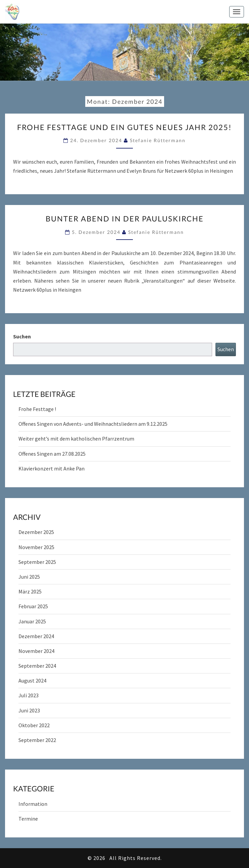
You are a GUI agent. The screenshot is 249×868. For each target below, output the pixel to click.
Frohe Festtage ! (37, 409)
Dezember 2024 (36, 636)
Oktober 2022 (34, 725)
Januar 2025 (32, 621)
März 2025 (30, 591)
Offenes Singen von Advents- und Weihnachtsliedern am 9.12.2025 (93, 424)
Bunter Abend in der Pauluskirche (125, 219)
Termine (28, 819)
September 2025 (37, 562)
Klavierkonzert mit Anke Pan (52, 468)
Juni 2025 (29, 577)
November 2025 (36, 547)
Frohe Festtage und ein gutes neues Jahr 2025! (125, 127)
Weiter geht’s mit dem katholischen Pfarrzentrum (76, 439)
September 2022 (37, 740)
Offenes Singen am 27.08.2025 (52, 454)
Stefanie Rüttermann (158, 140)
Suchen (22, 336)
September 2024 (37, 666)
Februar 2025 (33, 606)
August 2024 (32, 680)
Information (33, 804)
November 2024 (36, 651)
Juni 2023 (29, 710)
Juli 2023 (29, 695)
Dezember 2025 (36, 532)
